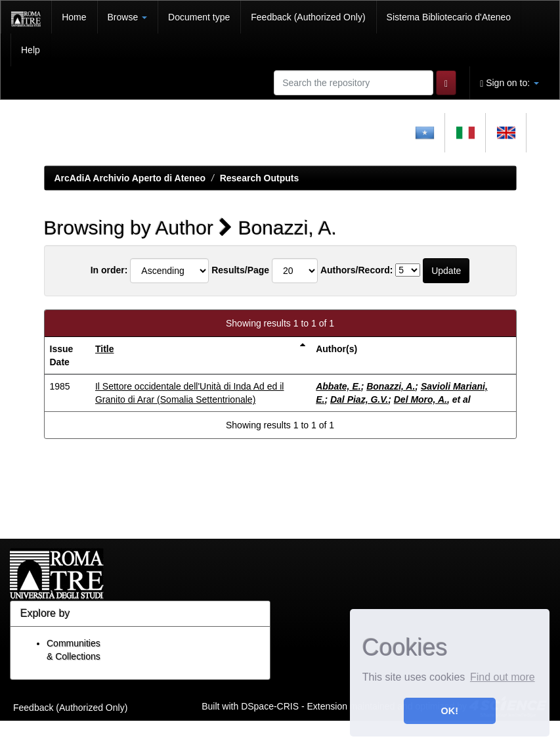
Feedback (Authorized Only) (308, 17)
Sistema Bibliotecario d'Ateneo (449, 17)
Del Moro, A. (420, 399)
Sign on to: (509, 83)
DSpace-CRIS (270, 706)
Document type (199, 17)
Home (74, 17)
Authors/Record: (356, 270)
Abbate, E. (338, 386)
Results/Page (240, 270)
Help (31, 50)
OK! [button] (450, 711)
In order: (109, 270)
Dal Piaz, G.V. (359, 399)
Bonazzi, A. (391, 386)
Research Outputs (260, 178)
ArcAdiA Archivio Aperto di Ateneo (130, 178)
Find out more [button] (503, 677)
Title (105, 349)
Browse (128, 17)
